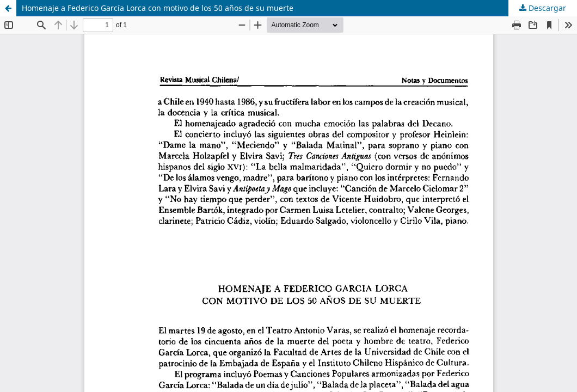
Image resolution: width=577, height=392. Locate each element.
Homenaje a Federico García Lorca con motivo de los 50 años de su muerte (158, 8)
